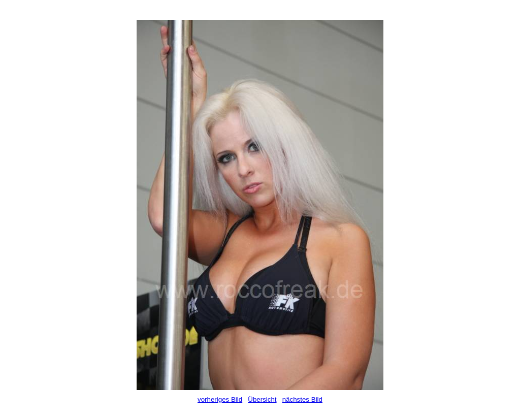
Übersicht (262, 399)
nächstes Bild (302, 399)
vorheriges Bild (220, 399)
